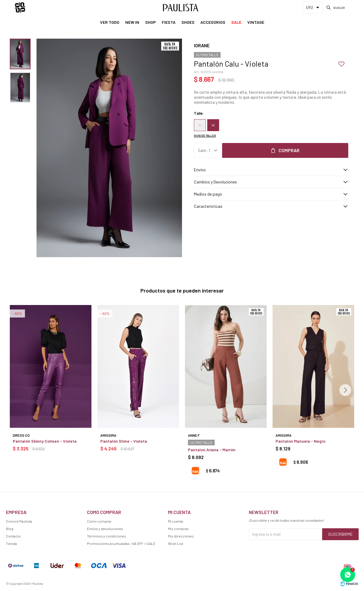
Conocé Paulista (19, 521)
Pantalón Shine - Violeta (124, 441)
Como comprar (99, 521)
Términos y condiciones (107, 536)
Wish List (176, 543)
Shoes (188, 22)
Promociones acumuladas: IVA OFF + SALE (121, 543)
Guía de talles (205, 136)
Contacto (13, 536)
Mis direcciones (181, 536)
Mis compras (178, 529)
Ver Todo (110, 22)
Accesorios (213, 22)
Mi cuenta (176, 521)
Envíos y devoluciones (105, 529)
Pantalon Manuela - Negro (300, 441)
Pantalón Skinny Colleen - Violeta (45, 441)
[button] (345, 390)
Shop (151, 22)
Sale (236, 22)
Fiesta (169, 22)
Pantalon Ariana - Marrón (212, 450)
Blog (10, 529)
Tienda (11, 543)
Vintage (256, 22)
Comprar (289, 150)
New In (132, 22)
